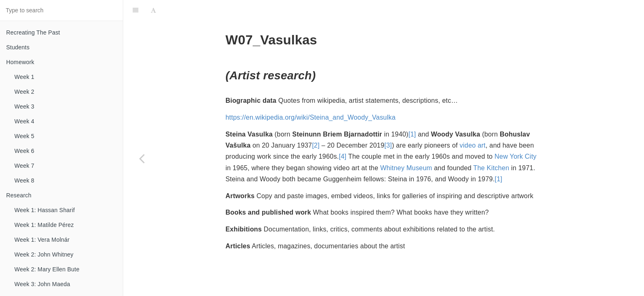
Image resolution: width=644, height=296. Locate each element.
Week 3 (24, 106)
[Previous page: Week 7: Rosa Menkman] (142, 158)
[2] (316, 145)
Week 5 (24, 136)
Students (18, 47)
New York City (515, 156)
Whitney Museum (406, 168)
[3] (388, 145)
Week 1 (24, 77)
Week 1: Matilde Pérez (44, 225)
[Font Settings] (153, 10)
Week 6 (24, 151)
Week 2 (24, 92)
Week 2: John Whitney (44, 254)
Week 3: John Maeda (42, 284)
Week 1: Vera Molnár (42, 240)
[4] (343, 156)
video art (473, 145)
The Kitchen (491, 168)
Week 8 (24, 180)
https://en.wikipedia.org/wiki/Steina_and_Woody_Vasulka (310, 117)
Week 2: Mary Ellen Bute (47, 269)
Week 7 (24, 166)
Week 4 (24, 121)
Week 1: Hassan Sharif (45, 210)
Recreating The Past (33, 32)
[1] (412, 134)
